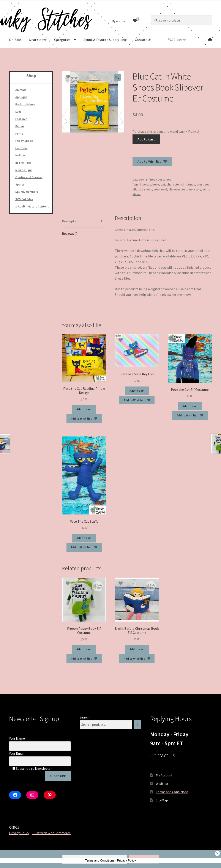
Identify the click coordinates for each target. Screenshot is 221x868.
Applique (21, 97)
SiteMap (162, 800)
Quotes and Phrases (29, 177)
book (156, 184)
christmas (188, 184)
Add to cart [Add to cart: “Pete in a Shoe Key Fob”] (137, 391)
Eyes (18, 112)
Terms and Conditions (172, 792)
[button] (117, 77)
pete (156, 189)
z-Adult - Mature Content (32, 206)
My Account (119, 21)
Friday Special (25, 141)
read (164, 189)
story (198, 189)
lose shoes (145, 189)
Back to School (25, 104)
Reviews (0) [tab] (70, 234)
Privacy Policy (19, 833)
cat (163, 184)
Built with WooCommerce (51, 833)
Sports (20, 184)
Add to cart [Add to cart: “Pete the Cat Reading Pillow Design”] (84, 409)
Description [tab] (71, 221)
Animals (21, 90)
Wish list (162, 784)
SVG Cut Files (24, 199)
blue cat (145, 184)
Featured (21, 119)
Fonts (19, 134)
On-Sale (15, 40)
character (173, 184)
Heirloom (21, 148)
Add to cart (146, 139)
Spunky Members (27, 192)
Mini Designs (24, 170)
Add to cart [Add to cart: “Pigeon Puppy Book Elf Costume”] (84, 649)
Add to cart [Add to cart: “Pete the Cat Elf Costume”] (190, 406)
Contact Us (143, 40)
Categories (62, 40)
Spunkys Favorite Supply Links (105, 40)
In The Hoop (23, 163)
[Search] (137, 725)
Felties (20, 126)
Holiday (21, 155)
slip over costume (181, 189)
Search (85, 717)
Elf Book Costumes (159, 179)
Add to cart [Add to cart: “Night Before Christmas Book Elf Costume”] (137, 649)
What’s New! (38, 40)
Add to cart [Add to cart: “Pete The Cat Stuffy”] (84, 538)
